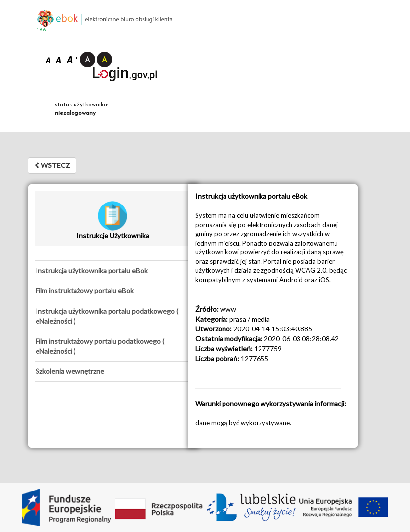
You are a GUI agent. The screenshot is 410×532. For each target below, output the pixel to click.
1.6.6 (42, 30)
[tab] (113, 271)
